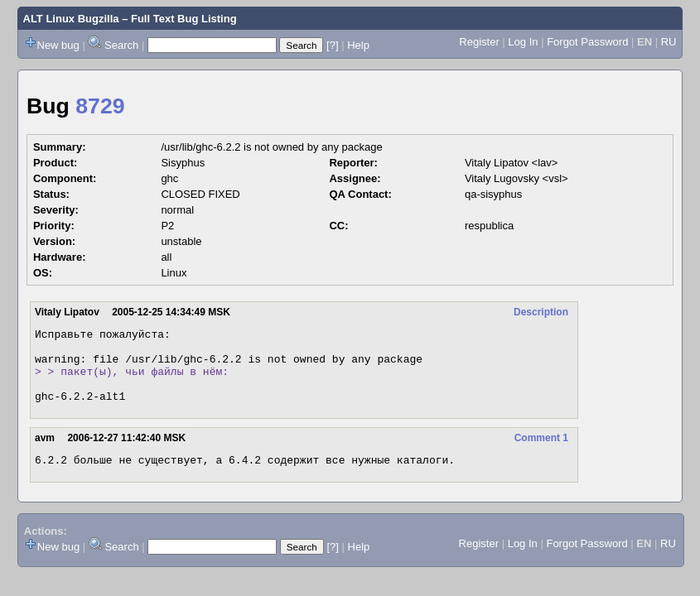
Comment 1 (541, 453)
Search (121, 45)
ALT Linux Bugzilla (71, 19)
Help (358, 45)
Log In (523, 42)
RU (669, 42)
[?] (332, 45)
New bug (58, 45)
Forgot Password (587, 42)
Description (541, 312)
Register (479, 42)
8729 (100, 106)
